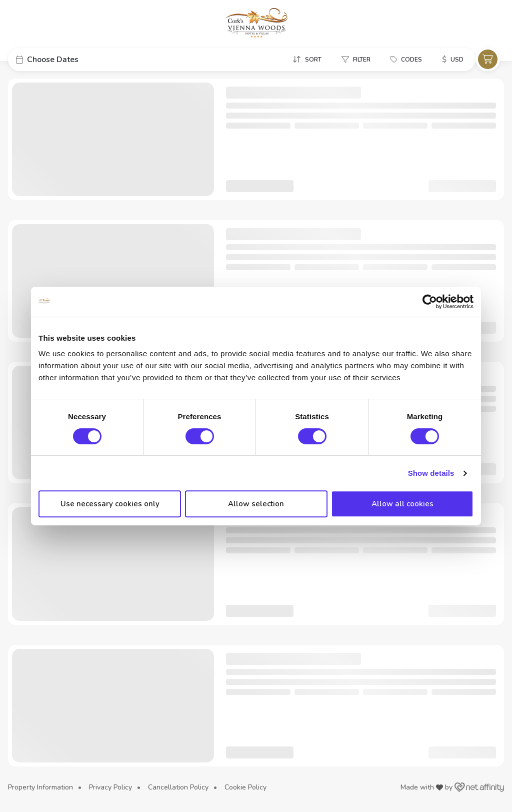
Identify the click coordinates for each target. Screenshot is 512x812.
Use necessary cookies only (110, 504)
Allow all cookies (402, 504)
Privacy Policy (110, 787)
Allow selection (256, 504)
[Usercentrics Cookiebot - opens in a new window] (430, 302)
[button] (83, 59)
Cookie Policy (245, 787)
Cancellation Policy (178, 787)
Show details (431, 473)
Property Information (40, 787)
